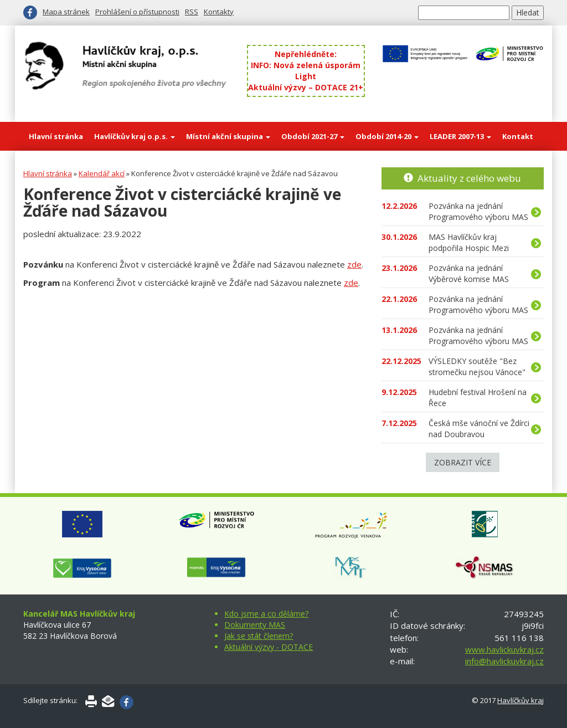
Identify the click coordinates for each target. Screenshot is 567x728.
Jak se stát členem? (259, 636)
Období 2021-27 (313, 136)
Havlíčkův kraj (520, 700)
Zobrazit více (463, 462)
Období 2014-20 (387, 136)
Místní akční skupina (228, 136)
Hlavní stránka (56, 136)
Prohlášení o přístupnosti (137, 12)
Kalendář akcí (102, 173)
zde (354, 264)
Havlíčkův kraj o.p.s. (135, 136)
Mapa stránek (66, 12)
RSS (192, 12)
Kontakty (219, 12)
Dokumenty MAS (255, 625)
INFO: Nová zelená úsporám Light (306, 71)
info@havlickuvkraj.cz (504, 661)
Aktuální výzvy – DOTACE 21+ (306, 87)
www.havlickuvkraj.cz (504, 649)
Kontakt (518, 136)
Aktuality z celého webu (469, 178)
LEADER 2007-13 (460, 136)
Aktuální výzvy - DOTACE (269, 647)
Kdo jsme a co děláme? (266, 614)
